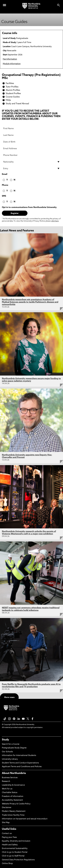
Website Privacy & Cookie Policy (16, 804)
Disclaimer (7, 808)
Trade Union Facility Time (13, 815)
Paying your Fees (9, 837)
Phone (5, 185)
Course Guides (13, 97)
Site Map (6, 823)
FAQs (8, 100)
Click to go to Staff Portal (13, 856)
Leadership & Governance (13, 785)
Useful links (9, 829)
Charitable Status (10, 793)
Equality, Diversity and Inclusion (16, 841)
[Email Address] (32, 148)
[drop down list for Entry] (32, 169)
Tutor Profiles (12, 87)
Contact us (7, 834)
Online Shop (7, 864)
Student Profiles (13, 94)
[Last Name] (32, 135)
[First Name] (32, 128)
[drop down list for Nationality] (32, 162)
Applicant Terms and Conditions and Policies (22, 767)
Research (6, 781)
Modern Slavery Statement (14, 811)
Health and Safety (10, 845)
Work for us (7, 789)
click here (55, 221)
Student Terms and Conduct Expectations (20, 763)
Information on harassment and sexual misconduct (25, 819)
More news (9, 697)
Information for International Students (19, 756)
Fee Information (10, 59)
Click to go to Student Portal (15, 852)
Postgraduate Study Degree (14, 748)
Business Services (10, 778)
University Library (10, 759)
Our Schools (7, 752)
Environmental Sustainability (15, 849)
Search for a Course (11, 744)
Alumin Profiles (13, 90)
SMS (4, 196)
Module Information (12, 64)
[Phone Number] (32, 155)
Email (5, 174)
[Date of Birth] (32, 142)
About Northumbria (14, 773)
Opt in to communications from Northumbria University (29, 207)
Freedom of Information (13, 796)
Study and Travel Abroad (17, 104)
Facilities (10, 83)
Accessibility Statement (12, 800)
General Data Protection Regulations (18, 860)
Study (5, 740)
